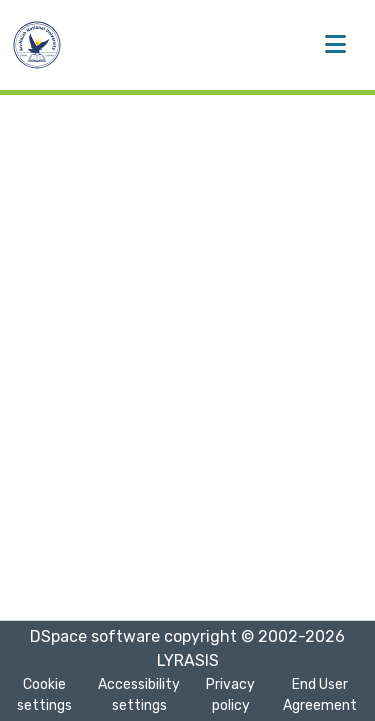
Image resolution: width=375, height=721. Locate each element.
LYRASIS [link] (188, 660)
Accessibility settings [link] (139, 695)
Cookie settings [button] (44, 695)
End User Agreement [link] (320, 695)
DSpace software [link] (95, 636)
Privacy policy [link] (230, 695)
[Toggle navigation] (335, 45)
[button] (37, 45)
